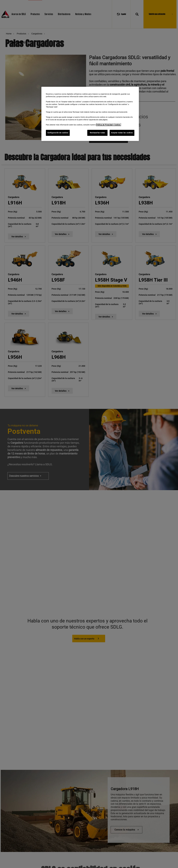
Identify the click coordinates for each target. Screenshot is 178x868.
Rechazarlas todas (97, 133)
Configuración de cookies (58, 133)
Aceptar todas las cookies (122, 133)
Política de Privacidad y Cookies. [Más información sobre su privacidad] (109, 125)
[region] (90, 114)
